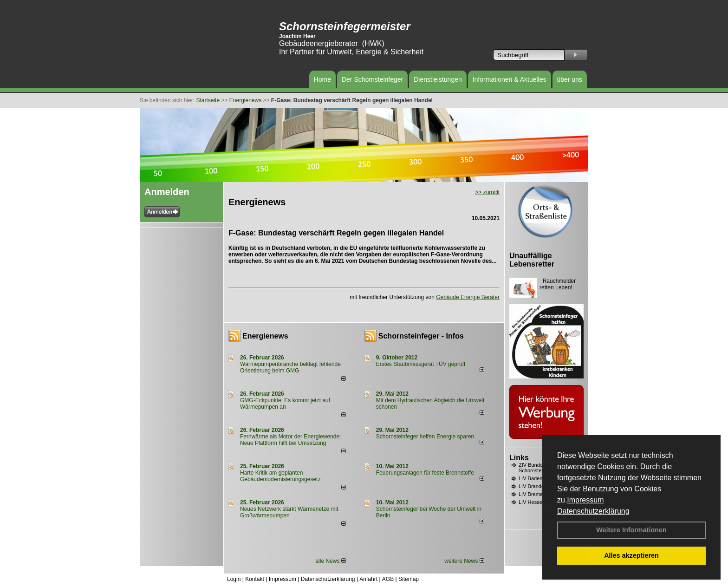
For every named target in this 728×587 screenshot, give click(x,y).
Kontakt (255, 579)
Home (322, 79)
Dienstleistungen (438, 79)
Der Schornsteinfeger (372, 79)
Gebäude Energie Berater (468, 297)
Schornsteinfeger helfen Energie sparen (425, 437)
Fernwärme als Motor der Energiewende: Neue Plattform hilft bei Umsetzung (290, 440)
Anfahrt (368, 579)
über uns (570, 79)
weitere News (464, 561)
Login (234, 579)
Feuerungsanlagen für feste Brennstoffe (425, 473)
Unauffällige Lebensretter (532, 260)
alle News (330, 561)
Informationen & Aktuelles (510, 79)
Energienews (265, 336)
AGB (388, 579)
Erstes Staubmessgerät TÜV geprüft (421, 364)
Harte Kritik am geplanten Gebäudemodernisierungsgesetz (280, 476)
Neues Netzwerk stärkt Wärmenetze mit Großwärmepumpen (289, 512)
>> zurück (487, 192)
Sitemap (409, 579)
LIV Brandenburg (538, 486)
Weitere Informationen (631, 530)
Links (519, 458)
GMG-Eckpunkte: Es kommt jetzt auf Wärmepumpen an (285, 404)
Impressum (585, 500)
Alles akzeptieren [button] (631, 555)
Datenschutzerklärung (593, 511)
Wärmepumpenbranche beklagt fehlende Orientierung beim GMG (290, 367)
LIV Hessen (532, 502)
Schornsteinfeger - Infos (421, 336)
